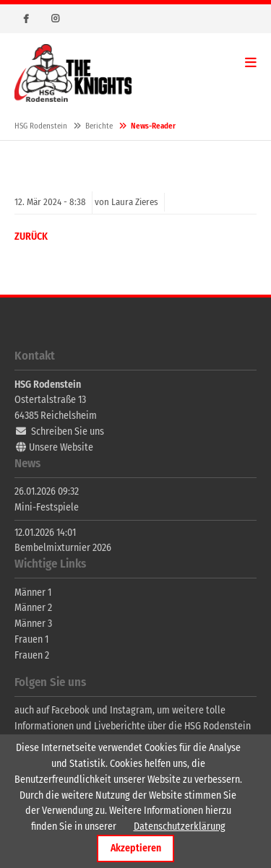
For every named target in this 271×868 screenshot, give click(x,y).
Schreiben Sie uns (68, 431)
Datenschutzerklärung (180, 826)
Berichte (99, 126)
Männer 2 (33, 608)
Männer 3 (33, 624)
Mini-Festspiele (47, 507)
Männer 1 (33, 593)
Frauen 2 (32, 655)
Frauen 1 (31, 639)
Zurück (31, 236)
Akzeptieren (136, 848)
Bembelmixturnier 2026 (63, 548)
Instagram (55, 19)
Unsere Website (61, 447)
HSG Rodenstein (73, 73)
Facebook (26, 19)
